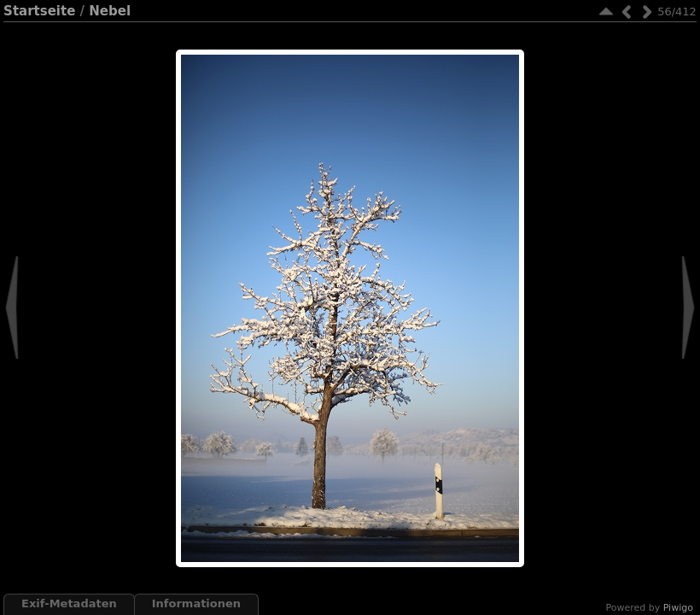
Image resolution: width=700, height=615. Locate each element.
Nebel (110, 11)
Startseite (39, 11)
